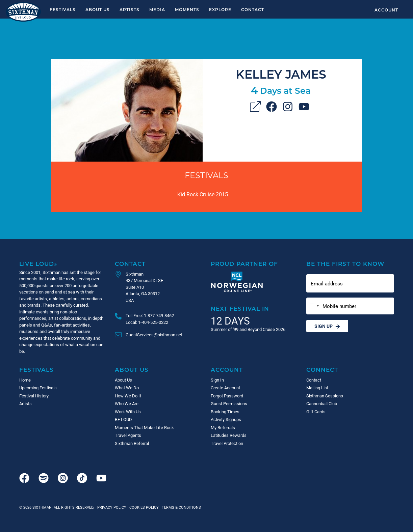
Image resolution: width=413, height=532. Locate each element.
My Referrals (223, 427)
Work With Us (128, 412)
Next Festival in (240, 309)
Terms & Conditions (180, 507)
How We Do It (128, 396)
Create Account (225, 388)
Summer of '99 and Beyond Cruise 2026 (248, 329)
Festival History (34, 396)
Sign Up (327, 326)
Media (157, 9)
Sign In (217, 380)
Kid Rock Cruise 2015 (203, 194)
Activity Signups (226, 419)
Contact (253, 9)
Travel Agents (128, 435)
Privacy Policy (112, 507)
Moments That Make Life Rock (144, 427)
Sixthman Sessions (325, 396)
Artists (130, 9)
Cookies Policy (143, 507)
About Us (98, 9)
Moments (187, 9)
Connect (322, 370)
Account (386, 10)
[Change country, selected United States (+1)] (314, 306)
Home (25, 380)
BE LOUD (123, 419)
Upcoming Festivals (38, 388)
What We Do (127, 388)
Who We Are (127, 403)
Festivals (63, 9)
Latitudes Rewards (229, 435)
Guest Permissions (229, 403)
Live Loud (38, 264)
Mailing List (317, 388)
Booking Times (225, 412)
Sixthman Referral (132, 443)
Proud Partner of (244, 264)
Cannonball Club (322, 403)
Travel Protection (227, 443)
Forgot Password (227, 396)
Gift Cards (316, 412)
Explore (220, 9)
